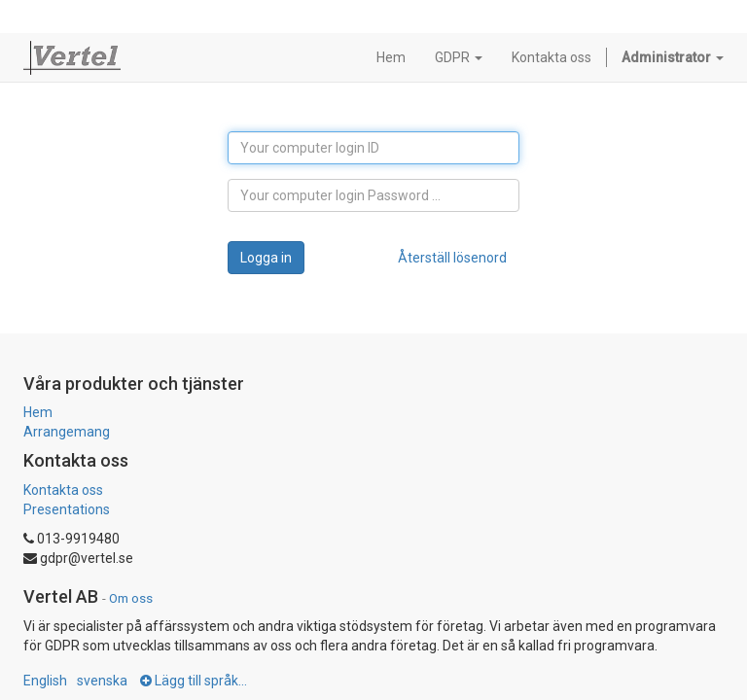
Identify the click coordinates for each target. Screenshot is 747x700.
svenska (102, 681)
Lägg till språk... (194, 681)
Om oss (131, 598)
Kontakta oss (63, 490)
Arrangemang (67, 432)
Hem (38, 412)
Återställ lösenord (452, 258)
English (45, 681)
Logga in (266, 258)
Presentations (67, 509)
